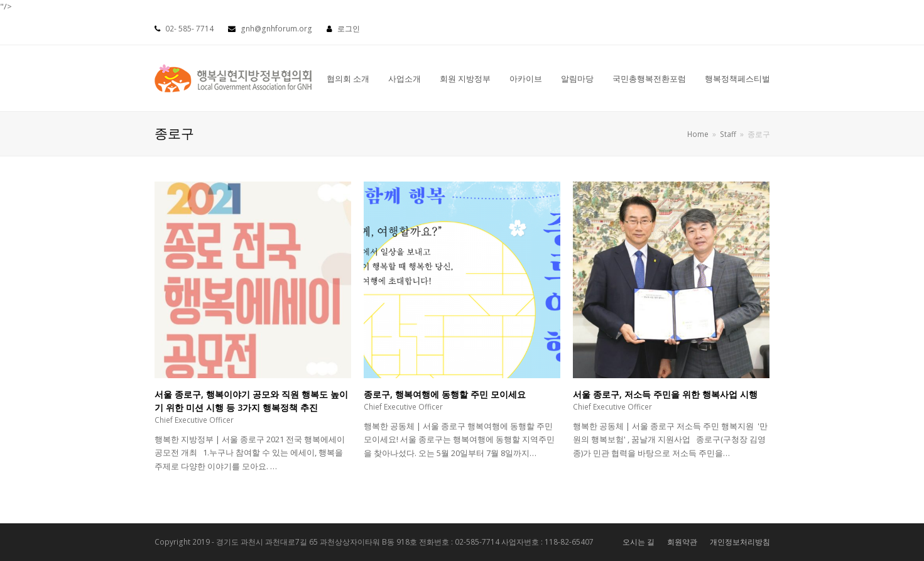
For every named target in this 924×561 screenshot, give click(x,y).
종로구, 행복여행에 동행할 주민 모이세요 (445, 394)
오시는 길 (639, 542)
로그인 (349, 29)
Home (698, 134)
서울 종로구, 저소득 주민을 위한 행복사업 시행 (665, 394)
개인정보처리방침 (740, 542)
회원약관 (682, 542)
